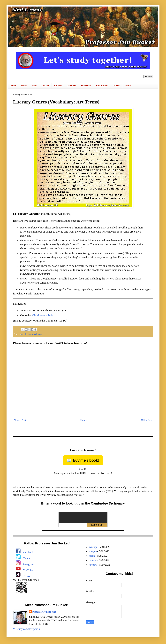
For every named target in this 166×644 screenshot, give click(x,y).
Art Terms (26, 334)
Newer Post (20, 420)
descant (93, 560)
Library (58, 86)
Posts (34, 86)
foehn (92, 556)
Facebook (28, 553)
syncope (93, 547)
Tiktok (27, 576)
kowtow (93, 565)
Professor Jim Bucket (44, 612)
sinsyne (93, 551)
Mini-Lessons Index (43, 315)
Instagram (28, 564)
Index (24, 86)
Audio (128, 86)
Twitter (27, 558)
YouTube (28, 570)
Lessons (45, 86)
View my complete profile (27, 629)
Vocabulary (37, 334)
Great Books (102, 86)
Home (13, 86)
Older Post (147, 420)
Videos (117, 86)
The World (86, 86)
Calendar (71, 86)
